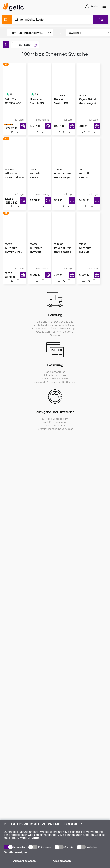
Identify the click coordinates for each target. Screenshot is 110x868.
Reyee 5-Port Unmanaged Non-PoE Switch (63, 177)
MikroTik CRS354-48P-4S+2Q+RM (14, 103)
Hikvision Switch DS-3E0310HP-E (62, 103)
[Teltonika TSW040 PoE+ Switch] (15, 232)
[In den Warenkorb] (23, 126)
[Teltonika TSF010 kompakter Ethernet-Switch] (89, 157)
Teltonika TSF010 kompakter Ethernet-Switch (87, 177)
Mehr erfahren (30, 838)
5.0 (34, 94)
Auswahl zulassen (24, 861)
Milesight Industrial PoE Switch (14, 177)
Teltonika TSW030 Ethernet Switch (36, 252)
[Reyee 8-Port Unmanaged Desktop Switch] (89, 83)
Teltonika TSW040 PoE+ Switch (14, 252)
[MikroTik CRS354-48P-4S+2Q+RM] (15, 83)
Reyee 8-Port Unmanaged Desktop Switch (88, 103)
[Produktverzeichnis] (7, 20)
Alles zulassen (62, 861)
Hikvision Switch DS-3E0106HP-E (38, 103)
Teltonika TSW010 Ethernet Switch (36, 177)
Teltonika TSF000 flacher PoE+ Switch (87, 252)
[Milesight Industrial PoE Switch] (15, 157)
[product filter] (27, 33)
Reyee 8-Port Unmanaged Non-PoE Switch (63, 252)
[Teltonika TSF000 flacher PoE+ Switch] (89, 232)
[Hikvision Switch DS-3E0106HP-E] (40, 83)
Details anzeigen (15, 852)
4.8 (9, 94)
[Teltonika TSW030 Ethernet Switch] (40, 232)
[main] (14, 7)
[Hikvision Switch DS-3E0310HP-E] (64, 83)
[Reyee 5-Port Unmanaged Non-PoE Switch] (64, 157)
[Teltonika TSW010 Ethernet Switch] (40, 157)
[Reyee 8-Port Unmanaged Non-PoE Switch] (64, 232)
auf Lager (25, 45)
